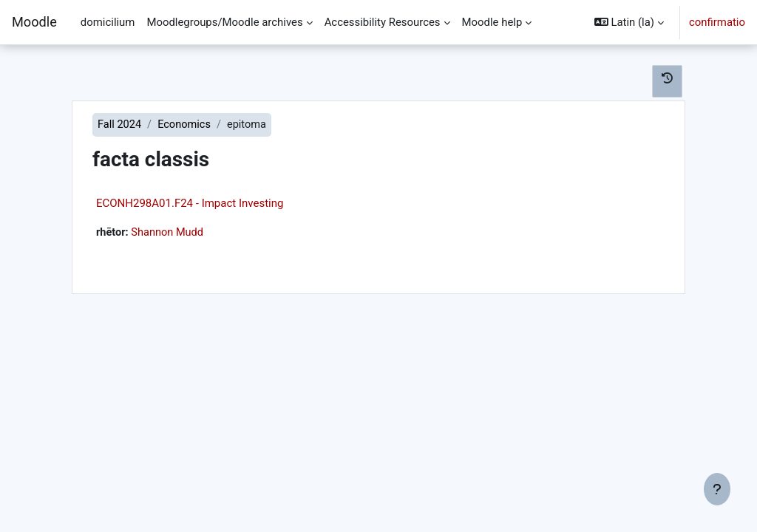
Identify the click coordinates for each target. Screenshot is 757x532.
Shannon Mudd (169, 233)
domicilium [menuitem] (108, 22)
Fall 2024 (120, 125)
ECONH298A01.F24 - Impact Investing (190, 204)
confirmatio (717, 22)
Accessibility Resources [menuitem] (383, 22)
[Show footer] (717, 489)
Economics (186, 125)
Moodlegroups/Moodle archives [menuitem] (224, 22)
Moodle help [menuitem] (492, 22)
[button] (629, 22)
